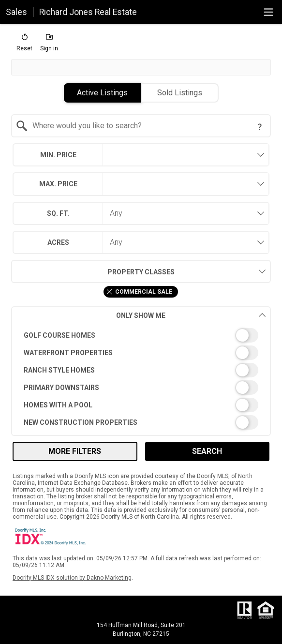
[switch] (141, 335)
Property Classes (93, 271)
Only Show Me (191, 315)
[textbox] (147, 126)
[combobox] (141, 126)
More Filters (75, 451)
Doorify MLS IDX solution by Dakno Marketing (72, 578)
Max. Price (58, 184)
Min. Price (58, 155)
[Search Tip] (260, 127)
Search (207, 451)
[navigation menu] (268, 12)
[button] (24, 45)
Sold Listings (180, 93)
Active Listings (102, 93)
